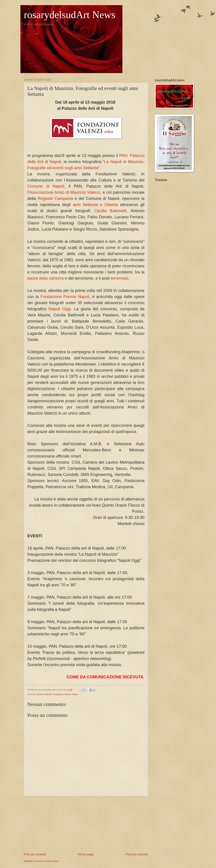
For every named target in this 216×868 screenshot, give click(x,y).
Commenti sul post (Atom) (46, 861)
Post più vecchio (137, 854)
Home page (86, 854)
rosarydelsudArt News (70, 15)
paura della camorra (45, 278)
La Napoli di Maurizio (124, 162)
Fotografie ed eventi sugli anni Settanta (63, 168)
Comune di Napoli (46, 186)
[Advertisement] (86, 824)
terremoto (119, 278)
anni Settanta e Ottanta (95, 205)
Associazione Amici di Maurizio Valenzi (65, 192)
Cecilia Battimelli (110, 211)
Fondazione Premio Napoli (65, 297)
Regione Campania (55, 198)
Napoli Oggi (60, 309)
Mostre (68, 694)
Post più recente (35, 854)
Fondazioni (58, 694)
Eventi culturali (44, 694)
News (75, 694)
